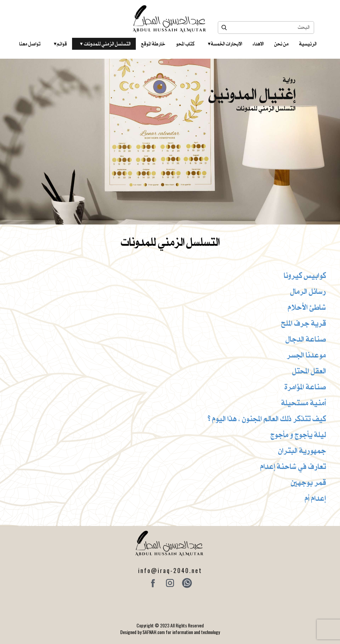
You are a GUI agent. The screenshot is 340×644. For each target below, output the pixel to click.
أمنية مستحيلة (304, 403)
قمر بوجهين (308, 482)
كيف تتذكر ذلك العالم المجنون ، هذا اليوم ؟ (267, 419)
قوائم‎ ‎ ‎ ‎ (60, 44)
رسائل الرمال (308, 291)
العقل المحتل (309, 371)
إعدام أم (315, 498)
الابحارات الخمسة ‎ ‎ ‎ (225, 44)
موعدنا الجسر (306, 355)
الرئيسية (308, 44)
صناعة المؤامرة (305, 387)
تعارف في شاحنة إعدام (293, 466)
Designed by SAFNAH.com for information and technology (170, 632)
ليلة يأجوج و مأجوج (298, 434)
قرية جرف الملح (304, 323)
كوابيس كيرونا (305, 275)
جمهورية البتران (302, 450)
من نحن (281, 44)
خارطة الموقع (153, 44)
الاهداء (258, 44)
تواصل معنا (30, 44)
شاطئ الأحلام (307, 307)
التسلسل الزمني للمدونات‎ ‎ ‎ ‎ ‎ (105, 44)
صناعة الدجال (306, 339)
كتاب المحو (185, 44)
